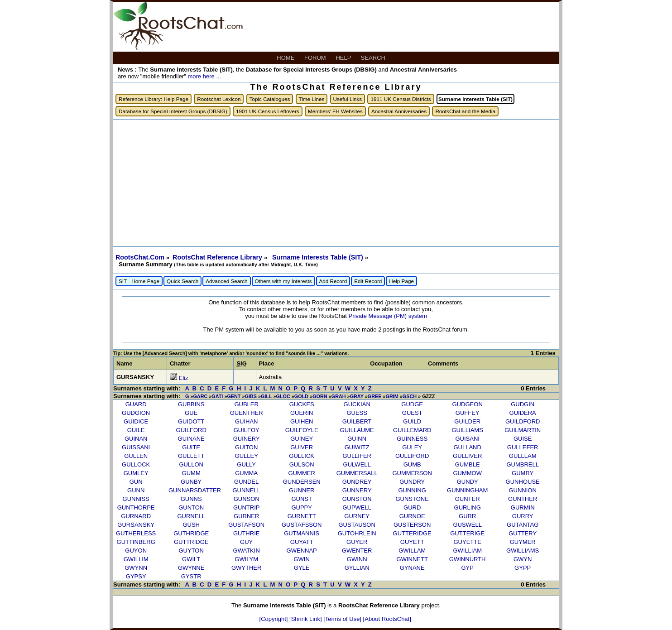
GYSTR (191, 576)
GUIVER (302, 447)
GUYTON (191, 551)
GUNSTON (357, 499)
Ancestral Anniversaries (399, 111)
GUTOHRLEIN (357, 533)
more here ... (204, 76)
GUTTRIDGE (191, 542)
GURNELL (191, 516)
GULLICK (302, 456)
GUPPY (302, 507)
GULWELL (357, 464)
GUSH (191, 525)
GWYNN (136, 568)
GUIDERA (523, 413)
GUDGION (136, 413)
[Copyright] (274, 619)
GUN (136, 482)
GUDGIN (523, 404)
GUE (191, 413)
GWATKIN (247, 551)
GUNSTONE (412, 499)
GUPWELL (357, 507)
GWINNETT (412, 559)
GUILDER (467, 421)
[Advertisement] (336, 183)
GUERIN (302, 413)
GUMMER (302, 473)
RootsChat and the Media (465, 111)
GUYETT (412, 542)
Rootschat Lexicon (219, 99)
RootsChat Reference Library (218, 257)
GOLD (301, 396)
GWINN (357, 559)
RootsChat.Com (140, 257)
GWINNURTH (468, 559)
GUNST (302, 499)
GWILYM (246, 559)
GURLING (468, 507)
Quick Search (182, 281)
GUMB (412, 464)
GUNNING (412, 490)
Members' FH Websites (335, 111)
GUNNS (191, 499)
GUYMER (523, 542)
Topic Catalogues (270, 99)
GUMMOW (467, 473)
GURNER (246, 516)
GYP (467, 568)
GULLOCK (136, 464)
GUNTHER (523, 499)
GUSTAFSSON (302, 525)
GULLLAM (523, 456)
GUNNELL (246, 490)
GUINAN (136, 439)
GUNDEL (246, 482)
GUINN (357, 439)
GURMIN (523, 507)
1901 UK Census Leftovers (268, 111)
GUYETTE (467, 542)
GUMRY (523, 473)
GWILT (191, 559)
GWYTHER (246, 568)
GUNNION (522, 490)
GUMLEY (136, 473)
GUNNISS (136, 499)
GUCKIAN (357, 404)
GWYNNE (191, 568)
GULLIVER (467, 456)
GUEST (412, 413)
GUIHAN (247, 421)
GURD (412, 507)
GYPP (523, 568)
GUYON (136, 551)
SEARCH (374, 58)
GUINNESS (412, 439)
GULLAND (467, 447)
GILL (266, 396)
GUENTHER (247, 413)
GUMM (191, 473)
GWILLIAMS (523, 551)
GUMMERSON (412, 473)
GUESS (357, 413)
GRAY (357, 396)
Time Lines (312, 99)
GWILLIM (136, 559)
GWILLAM (412, 551)
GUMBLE (468, 464)
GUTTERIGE (467, 533)
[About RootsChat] (387, 619)
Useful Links (348, 99)
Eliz (184, 378)
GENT (234, 396)
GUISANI (467, 439)
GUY (246, 542)
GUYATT (302, 542)
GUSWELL (467, 525)
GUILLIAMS (468, 430)
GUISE (523, 439)
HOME (286, 58)
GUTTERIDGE (412, 533)
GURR (467, 516)
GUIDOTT (191, 421)
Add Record (333, 281)
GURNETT (302, 516)
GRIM (392, 396)
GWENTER (357, 551)
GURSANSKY (136, 525)
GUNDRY (412, 482)
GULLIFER (357, 456)
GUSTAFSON (246, 525)
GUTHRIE (247, 533)
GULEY (412, 447)
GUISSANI (136, 447)
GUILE (136, 430)
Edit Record (368, 281)
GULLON (191, 464)
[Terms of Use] (343, 619)
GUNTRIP (247, 507)
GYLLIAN (357, 568)
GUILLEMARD (412, 430)
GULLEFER (523, 447)
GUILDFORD (523, 421)
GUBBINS (191, 404)
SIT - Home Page (139, 281)
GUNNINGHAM (467, 490)
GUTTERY (523, 533)
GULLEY (247, 456)
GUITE (191, 447)
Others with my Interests (283, 281)
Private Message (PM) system (387, 316)
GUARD (136, 404)
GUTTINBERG (136, 542)
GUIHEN (302, 421)
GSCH (410, 396)
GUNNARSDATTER (195, 490)
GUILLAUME (357, 430)
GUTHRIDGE (191, 533)
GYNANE (412, 568)
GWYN (523, 559)
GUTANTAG (523, 525)
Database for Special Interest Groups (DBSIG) (173, 111)
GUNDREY (357, 482)
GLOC (283, 396)
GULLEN (136, 456)
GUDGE (412, 404)
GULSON (302, 464)
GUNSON (247, 499)
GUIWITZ (357, 447)
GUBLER (246, 404)
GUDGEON (468, 404)
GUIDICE (136, 421)
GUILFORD (191, 430)
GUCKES (302, 404)
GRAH (339, 396)
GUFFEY (468, 413)
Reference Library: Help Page (154, 99)
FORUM (316, 58)
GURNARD (136, 516)
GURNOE (412, 516)
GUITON (246, 447)
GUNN (136, 490)
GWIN (301, 559)
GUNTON (191, 507)
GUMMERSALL (357, 473)
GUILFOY (247, 430)
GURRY (523, 516)
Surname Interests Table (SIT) (319, 257)
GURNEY (357, 516)
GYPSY (136, 576)
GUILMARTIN (523, 430)
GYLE (302, 568)
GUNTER (468, 499)
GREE (375, 396)
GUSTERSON (412, 525)
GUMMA (246, 473)
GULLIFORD (412, 456)
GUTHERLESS (136, 533)
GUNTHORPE (136, 507)
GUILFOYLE (302, 430)
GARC (200, 396)
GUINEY (302, 439)
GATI (217, 396)
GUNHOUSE (523, 482)
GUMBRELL (523, 464)
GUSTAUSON (357, 525)
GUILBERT (357, 421)
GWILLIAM (467, 551)
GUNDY (468, 482)
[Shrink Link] (306, 619)
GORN (320, 396)
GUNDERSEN (302, 482)
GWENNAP (302, 551)
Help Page (401, 281)
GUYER (357, 542)
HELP (344, 58)
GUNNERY (357, 490)
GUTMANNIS (302, 533)
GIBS (251, 396)
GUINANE (191, 439)
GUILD (412, 421)
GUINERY (247, 439)
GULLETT (191, 456)
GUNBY (191, 482)
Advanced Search (226, 281)
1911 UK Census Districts (401, 99)
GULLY (246, 464)
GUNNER (302, 490)
